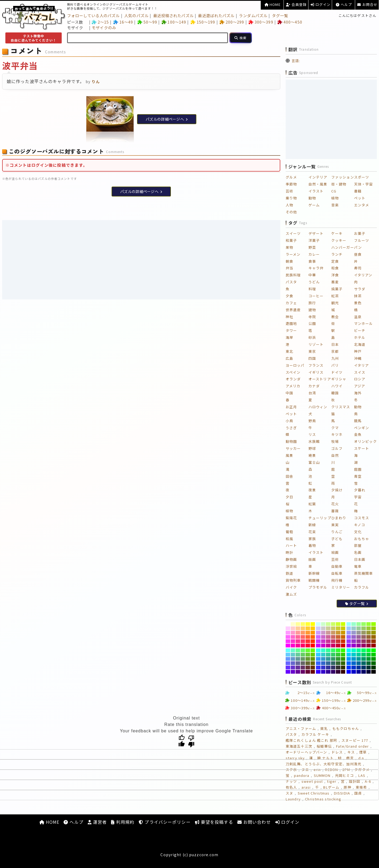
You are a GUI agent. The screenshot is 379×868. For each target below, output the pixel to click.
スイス (360, 372)
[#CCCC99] (328, 628)
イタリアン (363, 275)
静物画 (291, 559)
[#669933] (308, 659)
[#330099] (328, 672)
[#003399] (359, 667)
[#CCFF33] (338, 624)
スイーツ (293, 233)
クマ (335, 428)
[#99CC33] (369, 628)
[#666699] (298, 663)
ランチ (337, 254)
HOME (273, 4)
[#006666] (364, 663)
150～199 (203, 22)
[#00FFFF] (349, 650)
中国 (289, 393)
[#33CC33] (338, 655)
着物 (312, 545)
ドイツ (337, 372)
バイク (291, 587)
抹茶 (358, 296)
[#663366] (303, 667)
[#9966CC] (354, 637)
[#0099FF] (349, 659)
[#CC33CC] (323, 641)
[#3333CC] (323, 667)
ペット (360, 198)
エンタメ (362, 205)
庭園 (358, 469)
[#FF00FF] (288, 646)
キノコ (360, 525)
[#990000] (374, 646)
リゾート (316, 344)
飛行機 (337, 580)
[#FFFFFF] (288, 624)
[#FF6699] (298, 637)
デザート (316, 233)
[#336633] (338, 663)
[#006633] (369, 663)
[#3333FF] (318, 667)
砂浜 (312, 337)
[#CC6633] (338, 637)
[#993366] (364, 641)
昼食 (358, 254)
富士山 (314, 462)
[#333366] (333, 667)
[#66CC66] (303, 655)
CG (334, 191)
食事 (312, 261)
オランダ (293, 379)
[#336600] (343, 663)
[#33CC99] (328, 655)
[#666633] (308, 663)
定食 (335, 261)
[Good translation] (182, 741)
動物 (312, 198)
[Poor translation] (191, 741)
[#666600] (313, 663)
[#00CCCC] (354, 655)
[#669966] (303, 659)
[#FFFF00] (313, 624)
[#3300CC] (323, 672)
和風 (289, 539)
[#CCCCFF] (318, 628)
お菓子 (360, 233)
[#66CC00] (313, 655)
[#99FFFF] (349, 624)
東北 (289, 351)
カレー (314, 254)
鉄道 (289, 573)
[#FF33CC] (293, 641)
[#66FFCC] (293, 650)
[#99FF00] (374, 624)
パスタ (291, 282)
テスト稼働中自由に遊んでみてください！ (34, 38)
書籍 (358, 191)
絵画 (335, 552)
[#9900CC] (354, 646)
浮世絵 (291, 566)
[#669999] (298, 659)
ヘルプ (344, 4)
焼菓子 (337, 289)
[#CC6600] (343, 637)
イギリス (316, 372)
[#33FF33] (338, 650)
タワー (291, 330)
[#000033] (369, 672)
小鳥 (289, 421)
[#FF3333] (308, 641)
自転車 (337, 573)
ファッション (343, 177)
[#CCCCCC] (323, 628)
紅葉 (312, 504)
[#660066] (303, 672)
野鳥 (312, 421)
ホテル (360, 337)
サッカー (293, 448)
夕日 (289, 497)
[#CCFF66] (333, 624)
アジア (360, 386)
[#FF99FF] (288, 633)
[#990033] (369, 646)
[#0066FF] (349, 663)
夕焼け (337, 490)
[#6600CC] (293, 672)
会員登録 (296, 4)
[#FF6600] (313, 637)
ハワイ (337, 386)
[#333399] (328, 667)
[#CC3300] (343, 641)
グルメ (291, 177)
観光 (335, 303)
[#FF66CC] (293, 637)
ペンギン (362, 428)
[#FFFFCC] (293, 624)
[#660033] (308, 672)
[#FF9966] (303, 633)
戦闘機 (314, 580)
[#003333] (369, 667)
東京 (312, 351)
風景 (289, 455)
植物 (335, 198)
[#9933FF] (349, 641)
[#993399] (359, 641)
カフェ (291, 303)
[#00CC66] (364, 655)
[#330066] (333, 672)
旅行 (312, 303)
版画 (312, 559)
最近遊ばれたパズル (216, 15)
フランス (316, 365)
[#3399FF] (318, 659)
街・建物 (339, 184)
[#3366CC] (323, 663)
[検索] (241, 38)
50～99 (147, 22)
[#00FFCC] (354, 650)
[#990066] (364, 646)
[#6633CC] (293, 667)
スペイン (293, 372)
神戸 (358, 351)
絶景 (312, 455)
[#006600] (374, 663)
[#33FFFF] (318, 650)
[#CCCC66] (333, 628)
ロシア (360, 379)
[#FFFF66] (303, 624)
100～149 (174, 22)
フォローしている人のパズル (93, 15)
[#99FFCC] (354, 624)
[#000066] (364, 672)
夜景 (312, 490)
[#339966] (333, 659)
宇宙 (358, 497)
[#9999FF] (349, 633)
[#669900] (313, 659)
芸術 (289, 191)
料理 (312, 289)
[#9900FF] (349, 646)
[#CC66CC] (323, 637)
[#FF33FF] (288, 641)
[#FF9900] (313, 633)
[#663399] (298, 667)
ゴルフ (337, 448)
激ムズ (291, 594)
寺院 (312, 317)
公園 (312, 323)
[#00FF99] (359, 650)
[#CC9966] (333, 633)
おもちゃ (362, 539)
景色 (358, 303)
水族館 (314, 441)
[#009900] (374, 659)
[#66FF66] (303, 650)
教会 (335, 317)
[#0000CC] (354, 672)
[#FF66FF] (288, 637)
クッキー (339, 240)
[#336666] (333, 663)
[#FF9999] (298, 633)
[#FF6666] (303, 637)
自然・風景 (318, 184)
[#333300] (343, 667)
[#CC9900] (343, 633)
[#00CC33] (369, 655)
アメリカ (293, 386)
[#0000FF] (349, 672)
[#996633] (369, 637)
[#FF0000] (313, 646)
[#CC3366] (333, 641)
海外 (358, 393)
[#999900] (374, 633)
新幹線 (314, 573)
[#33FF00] (343, 650)
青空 (358, 476)
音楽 (335, 205)
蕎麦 (335, 282)
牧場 (335, 441)
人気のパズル (136, 15)
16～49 (123, 22)
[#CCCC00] (343, 628)
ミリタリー (341, 587)
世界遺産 (293, 310)
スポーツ (362, 177)
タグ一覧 (280, 15)
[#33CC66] (333, 655)
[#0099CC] (354, 659)
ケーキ (337, 233)
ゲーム (314, 205)
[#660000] (313, 672)
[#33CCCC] (323, 655)
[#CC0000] (343, 646)
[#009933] (369, 659)
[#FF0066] (303, 646)
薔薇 (335, 511)
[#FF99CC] (293, 633)
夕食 (289, 296)
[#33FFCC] (323, 650)
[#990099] (359, 646)
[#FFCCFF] (288, 628)
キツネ (337, 434)
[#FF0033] (308, 646)
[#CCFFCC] (323, 624)
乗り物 (291, 198)
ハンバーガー (343, 247)
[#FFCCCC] (293, 628)
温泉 (358, 317)
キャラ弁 (316, 268)
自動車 (337, 566)
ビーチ (360, 330)
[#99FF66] (364, 624)
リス (312, 434)
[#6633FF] (288, 667)
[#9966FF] (349, 637)
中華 (312, 275)
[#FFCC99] (298, 628)
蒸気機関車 (364, 573)
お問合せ (367, 4)
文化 (358, 532)
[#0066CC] (354, 663)
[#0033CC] (354, 667)
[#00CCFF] (349, 655)
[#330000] (343, 672)
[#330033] (338, 672)
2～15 (100, 22)
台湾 (312, 393)
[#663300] (313, 667)
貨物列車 (293, 580)
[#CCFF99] (328, 624)
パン (358, 247)
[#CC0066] (333, 646)
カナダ (314, 386)
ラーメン (293, 254)
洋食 (335, 275)
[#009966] (364, 659)
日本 (335, 344)
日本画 (360, 559)
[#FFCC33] (308, 628)
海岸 (289, 337)
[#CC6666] (333, 637)
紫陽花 (291, 518)
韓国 (335, 393)
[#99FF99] (359, 624)
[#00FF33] (369, 650)
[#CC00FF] (318, 646)
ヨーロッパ (295, 365)
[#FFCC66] (303, 628)
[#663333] (308, 667)
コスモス (362, 518)
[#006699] (359, 663)
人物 (289, 205)
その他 (291, 212)
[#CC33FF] (318, 641)
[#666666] (303, 663)
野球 (312, 448)
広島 (289, 358)
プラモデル (318, 587)
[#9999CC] (354, 633)
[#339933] (338, 659)
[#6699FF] (288, 659)
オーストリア (320, 379)
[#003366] (364, 667)
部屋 (358, 545)
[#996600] (374, 637)
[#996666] (364, 637)
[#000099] (359, 672)
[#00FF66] (364, 650)
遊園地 (291, 323)
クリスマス (341, 407)
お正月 (291, 407)
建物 (312, 310)
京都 (335, 351)
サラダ (360, 289)
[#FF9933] (308, 633)
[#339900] (343, 659)
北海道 (360, 344)
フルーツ (362, 240)
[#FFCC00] (313, 628)
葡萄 (289, 532)
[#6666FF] (288, 663)
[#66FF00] (313, 650)
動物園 (291, 441)
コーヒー (316, 296)
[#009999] (359, 659)
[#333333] (338, 667)
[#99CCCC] (354, 628)
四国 (312, 358)
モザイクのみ (104, 27)
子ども (337, 539)
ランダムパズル (253, 15)
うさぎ (291, 428)
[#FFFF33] (308, 624)
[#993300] (374, 641)
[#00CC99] (359, 655)
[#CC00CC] (323, 646)
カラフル (362, 587)
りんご (337, 532)
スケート (362, 448)
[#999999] (359, 633)
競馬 (358, 421)
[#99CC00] (374, 628)
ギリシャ (339, 379)
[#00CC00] (374, 655)
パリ (335, 365)
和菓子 (291, 240)
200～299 (232, 22)
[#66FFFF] (288, 650)
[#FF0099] (298, 646)
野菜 (312, 247)
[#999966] (364, 633)
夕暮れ (360, 490)
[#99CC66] (364, 628)
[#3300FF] (318, 672)
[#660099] (298, 672)
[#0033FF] (349, 667)
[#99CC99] (359, 628)
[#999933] (369, 633)
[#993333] (369, 641)
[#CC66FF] (318, 637)
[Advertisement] (141, 260)
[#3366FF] (318, 663)
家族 (312, 539)
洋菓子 (314, 240)
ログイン (321, 4)
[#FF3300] (313, 641)
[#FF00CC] (293, 646)
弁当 (289, 268)
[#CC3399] (328, 641)
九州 (335, 358)
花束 (312, 532)
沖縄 (358, 358)
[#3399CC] (323, 659)
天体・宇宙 (364, 184)
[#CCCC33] (338, 628)
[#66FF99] (298, 650)
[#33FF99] (328, 650)
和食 (335, 268)
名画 (358, 552)
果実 (335, 525)
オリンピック (365, 441)
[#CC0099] (328, 646)
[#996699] (359, 637)
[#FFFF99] (298, 624)
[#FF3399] (298, 641)
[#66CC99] (298, 655)
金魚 (358, 434)
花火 (335, 504)
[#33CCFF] (318, 655)
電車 (358, 566)
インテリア (318, 177)
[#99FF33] (369, 624)
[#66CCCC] (293, 655)
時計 (289, 552)
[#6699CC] (293, 659)
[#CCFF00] (343, 624)
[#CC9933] (338, 633)
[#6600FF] (288, 672)
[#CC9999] (328, 633)
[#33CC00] (343, 655)
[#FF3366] (303, 641)
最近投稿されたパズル (173, 15)
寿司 (358, 268)
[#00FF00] (374, 650)
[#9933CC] (354, 641)
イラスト (316, 191)
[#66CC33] (308, 655)
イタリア (361, 365)
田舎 (289, 476)
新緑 (312, 525)
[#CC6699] (328, 637)
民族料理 (293, 275)
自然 (335, 455)
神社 (289, 317)
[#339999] (328, 659)
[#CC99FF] (318, 633)
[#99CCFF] (349, 628)
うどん (314, 282)
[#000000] (374, 672)
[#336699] (328, 663)
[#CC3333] (338, 641)
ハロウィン (318, 407)
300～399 (261, 22)
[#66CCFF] (288, 655)
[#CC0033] (338, 646)
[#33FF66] (333, 650)
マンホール (364, 323)
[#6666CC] (293, 663)
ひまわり (339, 518)
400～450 (290, 22)
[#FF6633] (308, 637)
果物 (289, 247)
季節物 (291, 184)
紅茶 (335, 296)
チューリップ (320, 518)
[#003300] (374, 667)
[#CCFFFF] (318, 624)
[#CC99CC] (323, 633)
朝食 (289, 261)
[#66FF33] (308, 650)
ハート (291, 545)
